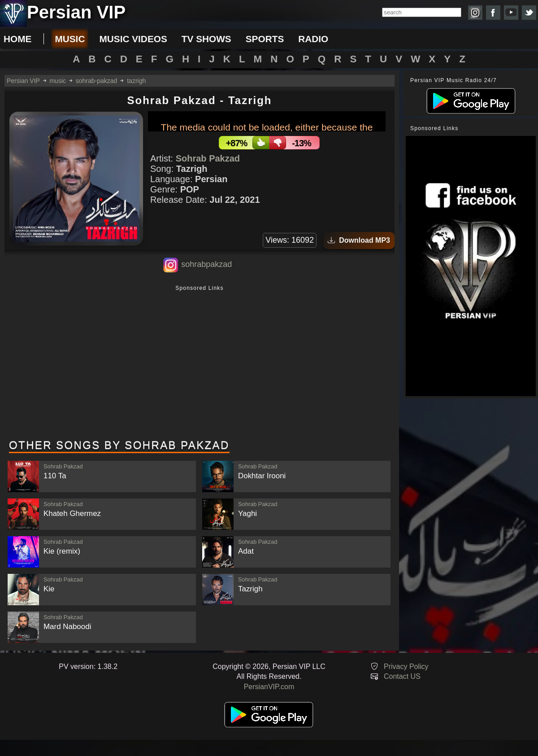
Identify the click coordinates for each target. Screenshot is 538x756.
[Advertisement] (200, 363)
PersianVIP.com (269, 687)
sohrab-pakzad (97, 81)
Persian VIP (23, 81)
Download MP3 (359, 240)
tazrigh (136, 81)
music (70, 39)
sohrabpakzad (206, 264)
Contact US (402, 676)
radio (313, 39)
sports (265, 39)
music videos (133, 39)
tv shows (206, 39)
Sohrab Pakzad (208, 158)
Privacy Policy (406, 666)
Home (17, 39)
